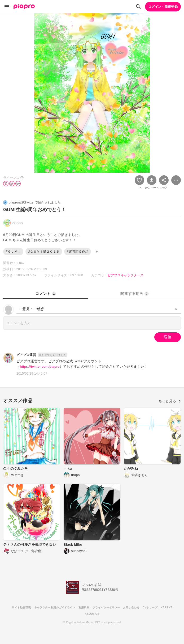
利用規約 (84, 607)
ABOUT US (92, 614)
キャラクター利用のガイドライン (55, 607)
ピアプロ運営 (26, 355)
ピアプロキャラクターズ (126, 275)
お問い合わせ (131, 607)
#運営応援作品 (78, 252)
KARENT (167, 607)
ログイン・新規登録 (163, 7)
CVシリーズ (150, 607)
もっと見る (170, 401)
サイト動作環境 (21, 607)
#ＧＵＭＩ (13, 252)
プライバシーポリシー (106, 607)
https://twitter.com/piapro (40, 367)
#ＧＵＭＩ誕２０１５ (44, 252)
